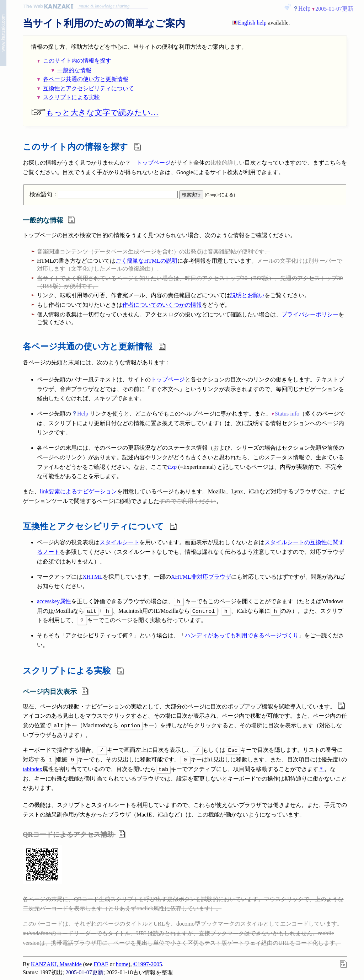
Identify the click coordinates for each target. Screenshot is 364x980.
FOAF (101, 964)
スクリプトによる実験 (71, 97)
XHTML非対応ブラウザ (201, 577)
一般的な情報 (74, 70)
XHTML (93, 577)
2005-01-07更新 (334, 9)
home (122, 964)
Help (304, 9)
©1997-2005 (148, 964)
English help (252, 23)
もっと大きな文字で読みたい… (95, 113)
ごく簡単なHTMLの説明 (146, 261)
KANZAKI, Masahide (56, 964)
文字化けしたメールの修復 (105, 269)
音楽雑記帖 (222, 251)
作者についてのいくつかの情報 (162, 305)
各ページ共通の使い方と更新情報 (86, 79)
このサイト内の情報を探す (77, 61)
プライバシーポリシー (310, 314)
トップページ (154, 163)
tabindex (33, 769)
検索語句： (104, 194)
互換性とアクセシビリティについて (89, 88)
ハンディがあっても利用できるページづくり (242, 635)
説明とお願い (247, 295)
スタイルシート (119, 542)
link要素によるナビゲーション (78, 491)
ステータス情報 (188, 448)
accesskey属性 (54, 601)
